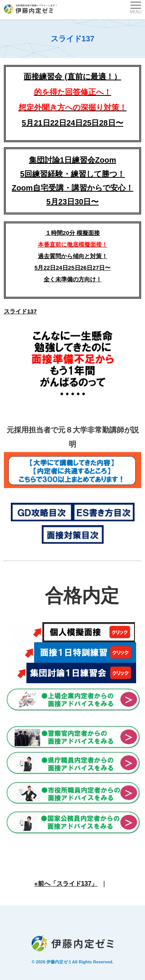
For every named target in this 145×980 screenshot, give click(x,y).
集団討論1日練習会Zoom (73, 160)
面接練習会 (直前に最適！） (73, 92)
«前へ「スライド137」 (66, 884)
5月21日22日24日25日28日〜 (72, 123)
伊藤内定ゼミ (59, 962)
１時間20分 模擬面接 (72, 233)
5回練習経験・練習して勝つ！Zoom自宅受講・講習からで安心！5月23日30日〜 (72, 188)
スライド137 (20, 311)
